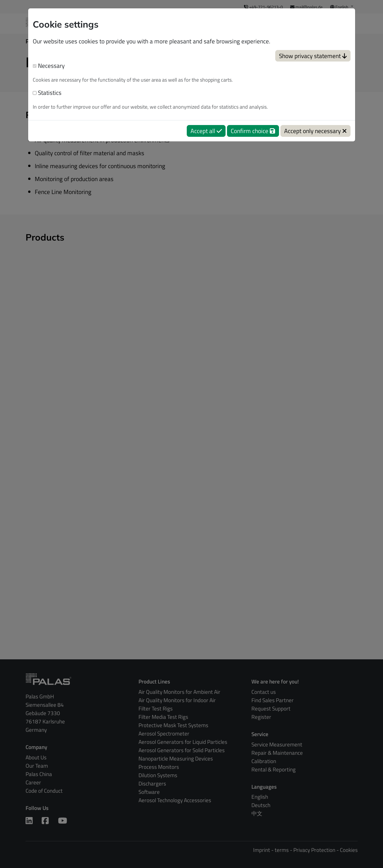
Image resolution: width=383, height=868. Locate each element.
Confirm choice (253, 131)
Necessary (49, 66)
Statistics (47, 93)
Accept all (206, 131)
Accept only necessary (315, 131)
